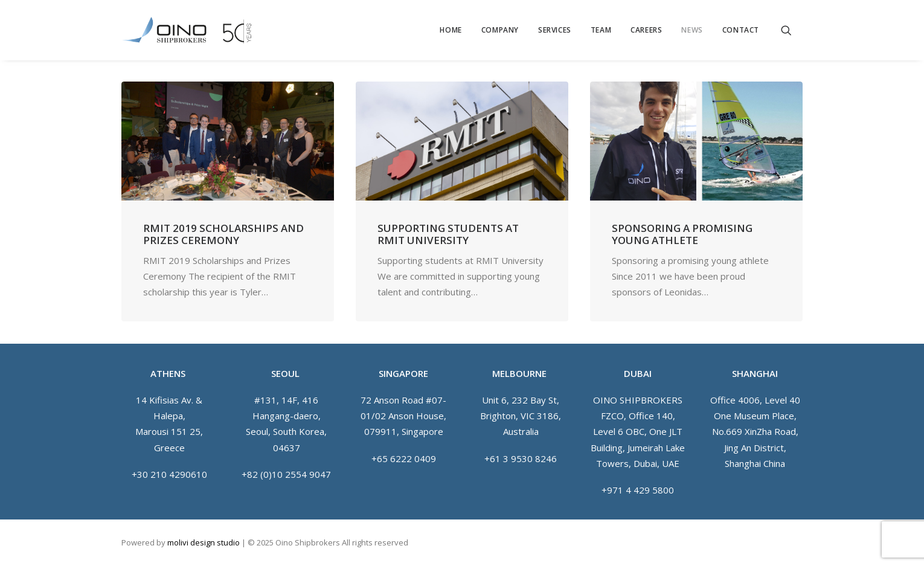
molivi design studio (204, 542)
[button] (792, 30)
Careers (646, 30)
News (692, 30)
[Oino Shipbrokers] (187, 30)
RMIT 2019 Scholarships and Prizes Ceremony (223, 234)
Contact (741, 30)
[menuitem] (451, 30)
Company (500, 30)
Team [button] (601, 30)
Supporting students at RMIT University (448, 234)
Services (555, 30)
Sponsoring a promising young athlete (682, 234)
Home (451, 30)
